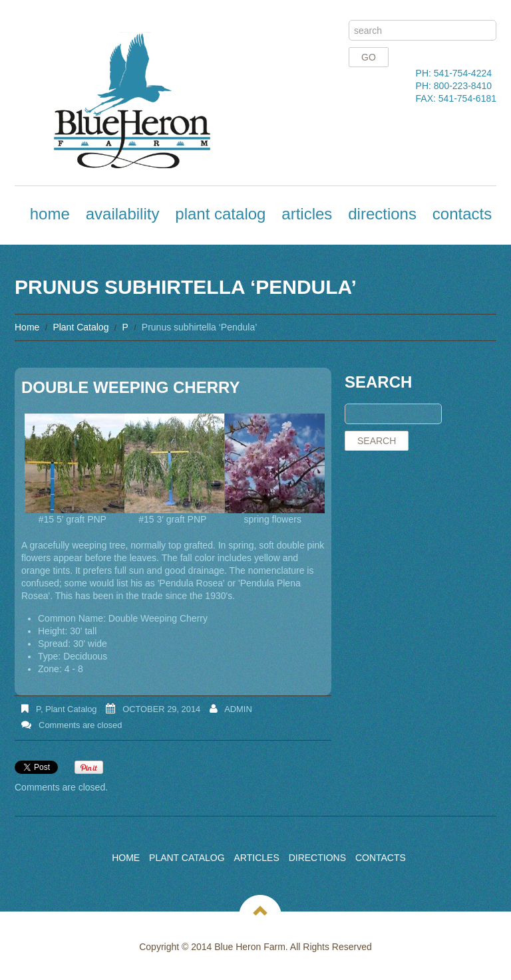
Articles (307, 214)
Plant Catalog (220, 214)
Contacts (462, 214)
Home (50, 214)
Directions (382, 214)
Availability (123, 214)
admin (238, 709)
